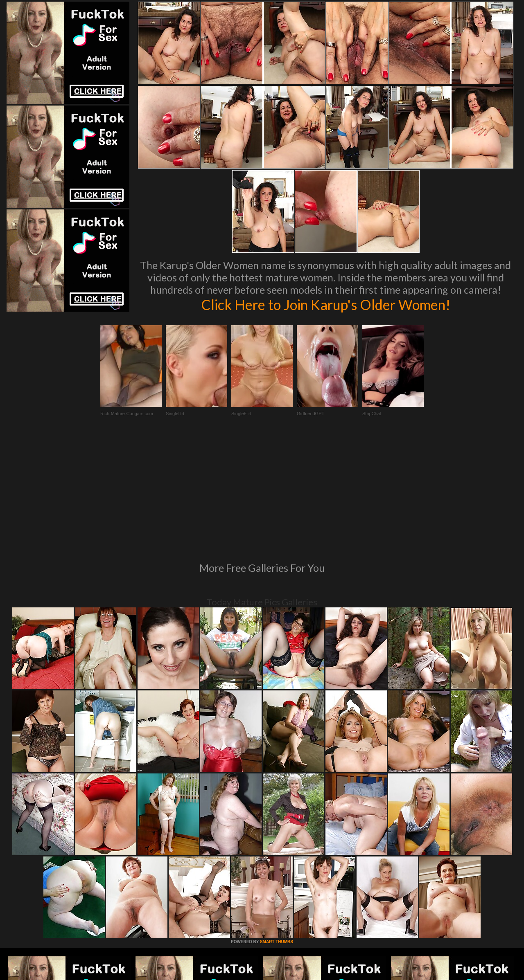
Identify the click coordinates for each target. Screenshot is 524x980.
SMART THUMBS (277, 830)
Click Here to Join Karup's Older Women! (325, 304)
